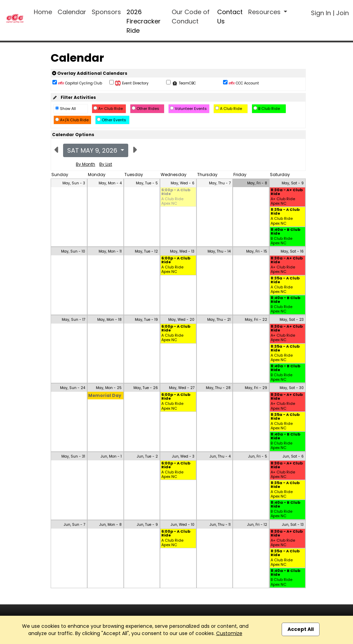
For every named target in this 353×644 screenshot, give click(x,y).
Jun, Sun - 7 (74, 525)
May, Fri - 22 (256, 320)
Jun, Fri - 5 (258, 456)
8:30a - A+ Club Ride (287, 192)
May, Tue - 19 (146, 320)
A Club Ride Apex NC (172, 201)
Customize (229, 633)
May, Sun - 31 (73, 456)
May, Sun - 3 (74, 183)
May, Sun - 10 (73, 251)
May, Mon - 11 (110, 251)
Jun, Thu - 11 (220, 525)
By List (106, 164)
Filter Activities (74, 97)
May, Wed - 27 (182, 388)
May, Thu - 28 (218, 388)
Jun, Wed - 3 (183, 456)
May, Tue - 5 (147, 183)
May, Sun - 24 (73, 388)
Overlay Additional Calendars (90, 73)
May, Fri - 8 (257, 183)
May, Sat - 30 (292, 388)
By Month (85, 164)
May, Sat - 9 (293, 183)
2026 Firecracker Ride (144, 21)
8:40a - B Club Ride (285, 232)
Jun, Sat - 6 (293, 456)
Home (43, 12)
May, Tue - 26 (146, 388)
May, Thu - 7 (220, 183)
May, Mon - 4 (110, 183)
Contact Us (230, 17)
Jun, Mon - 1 (111, 456)
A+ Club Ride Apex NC (283, 201)
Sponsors (106, 12)
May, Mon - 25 (109, 388)
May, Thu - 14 (219, 251)
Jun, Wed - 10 (183, 525)
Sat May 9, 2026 (93, 150)
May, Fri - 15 (257, 251)
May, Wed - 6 (183, 183)
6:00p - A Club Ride (176, 192)
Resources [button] (265, 12)
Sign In (321, 13)
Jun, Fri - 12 (257, 525)
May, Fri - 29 (256, 388)
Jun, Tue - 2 (147, 456)
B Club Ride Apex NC (281, 241)
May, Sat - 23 (292, 320)
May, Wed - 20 (181, 320)
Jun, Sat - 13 (293, 525)
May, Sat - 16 (292, 251)
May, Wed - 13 (182, 251)
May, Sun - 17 (73, 320)
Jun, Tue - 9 (147, 525)
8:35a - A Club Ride (285, 212)
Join (342, 13)
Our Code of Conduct (191, 17)
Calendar (72, 12)
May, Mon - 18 (109, 320)
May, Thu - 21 (219, 320)
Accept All (301, 629)
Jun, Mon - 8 (110, 525)
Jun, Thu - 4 (220, 456)
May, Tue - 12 (146, 251)
